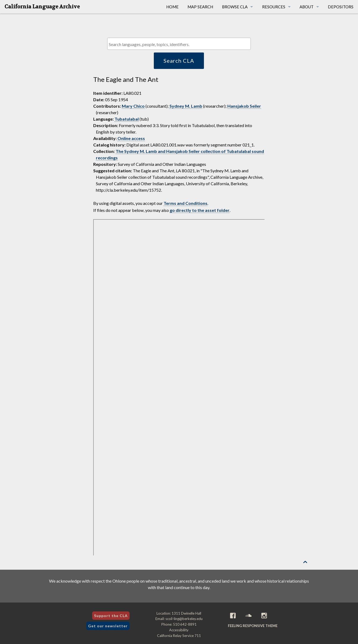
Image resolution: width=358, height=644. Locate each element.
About (307, 7)
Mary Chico (133, 106)
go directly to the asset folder (200, 210)
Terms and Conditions (185, 203)
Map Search (200, 7)
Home (172, 7)
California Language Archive (42, 7)
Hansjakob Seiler (244, 106)
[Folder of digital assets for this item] (179, 387)
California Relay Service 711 (179, 636)
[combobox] (179, 44)
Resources (274, 7)
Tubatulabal (127, 119)
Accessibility (179, 630)
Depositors (341, 7)
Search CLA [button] (179, 61)
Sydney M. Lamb (186, 106)
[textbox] (180, 44)
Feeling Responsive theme (253, 626)
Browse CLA (235, 7)
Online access (131, 138)
